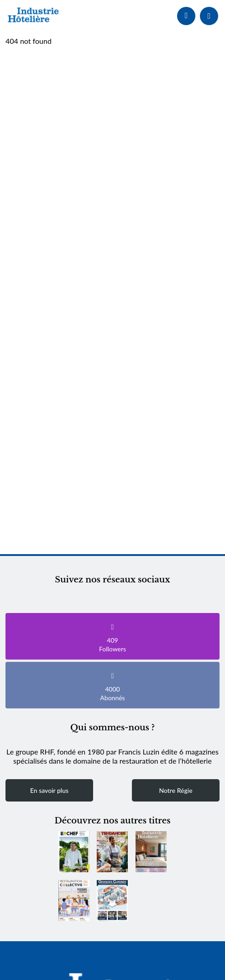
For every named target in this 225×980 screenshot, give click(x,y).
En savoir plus (49, 790)
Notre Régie (175, 790)
